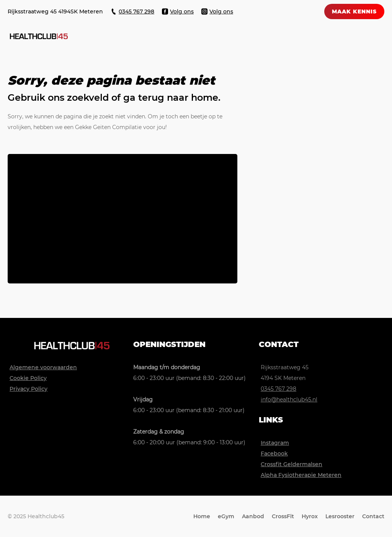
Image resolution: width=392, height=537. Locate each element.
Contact (373, 516)
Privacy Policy (29, 389)
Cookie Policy (28, 378)
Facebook (274, 454)
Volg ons (182, 11)
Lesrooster (340, 516)
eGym (226, 516)
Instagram (275, 443)
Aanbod (253, 516)
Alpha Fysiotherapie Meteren (301, 475)
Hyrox (310, 516)
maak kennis (354, 11)
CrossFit (283, 516)
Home (202, 516)
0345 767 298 (136, 11)
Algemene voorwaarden (43, 367)
